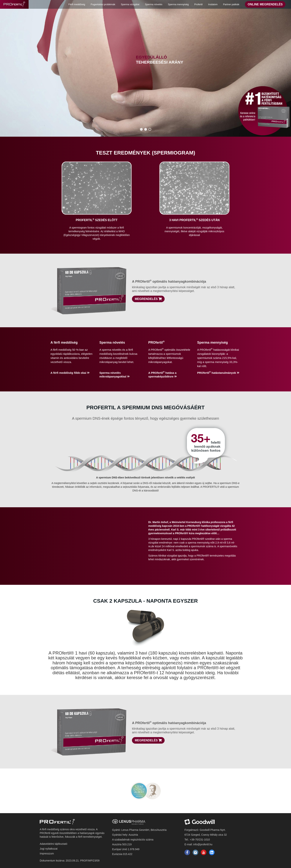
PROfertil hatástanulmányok (218, 373)
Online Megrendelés (265, 4)
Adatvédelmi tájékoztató (54, 844)
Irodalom (213, 4)
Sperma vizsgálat (130, 4)
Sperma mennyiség (178, 4)
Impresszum (47, 853)
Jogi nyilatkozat (49, 849)
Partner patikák (231, 4)
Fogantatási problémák (103, 4)
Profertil (198, 4)
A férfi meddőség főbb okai (70, 373)
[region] (145, 68)
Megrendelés (148, 299)
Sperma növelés (154, 4)
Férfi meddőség (77, 4)
